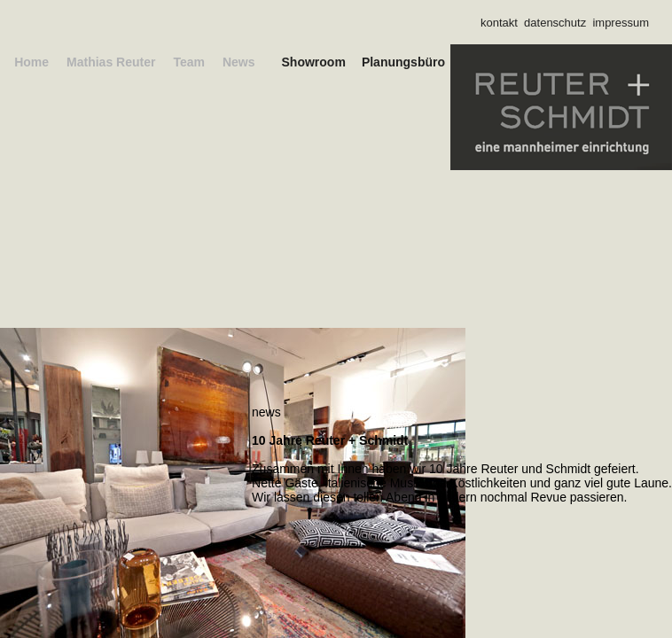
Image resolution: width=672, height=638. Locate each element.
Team (175, 62)
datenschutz (555, 23)
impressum (621, 23)
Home (17, 62)
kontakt (499, 23)
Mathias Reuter (97, 62)
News (34, 76)
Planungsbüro (390, 62)
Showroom (268, 62)
